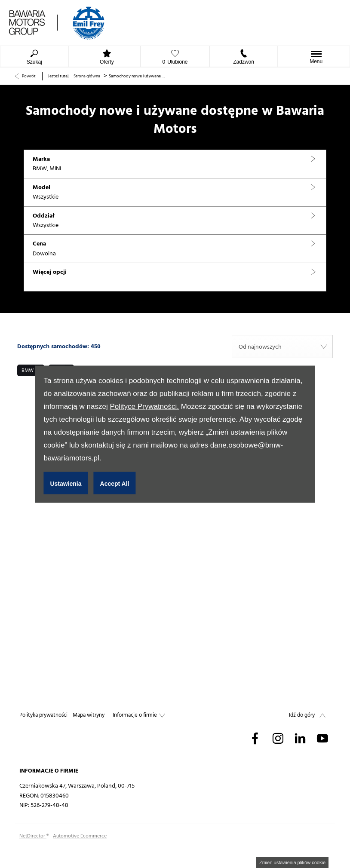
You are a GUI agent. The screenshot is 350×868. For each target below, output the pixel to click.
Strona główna (87, 76)
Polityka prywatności (43, 715)
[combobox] (282, 347)
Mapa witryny (89, 715)
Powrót (29, 76)
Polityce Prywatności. (144, 406)
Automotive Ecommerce (80, 836)
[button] (175, 164)
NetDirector (33, 836)
